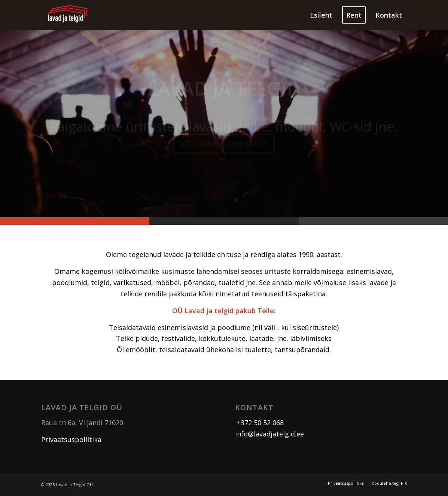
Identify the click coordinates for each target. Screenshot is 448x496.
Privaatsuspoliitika (71, 439)
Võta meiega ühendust (224, 145)
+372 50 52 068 (259, 423)
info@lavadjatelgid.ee (269, 434)
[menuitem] (321, 15)
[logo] (68, 15)
